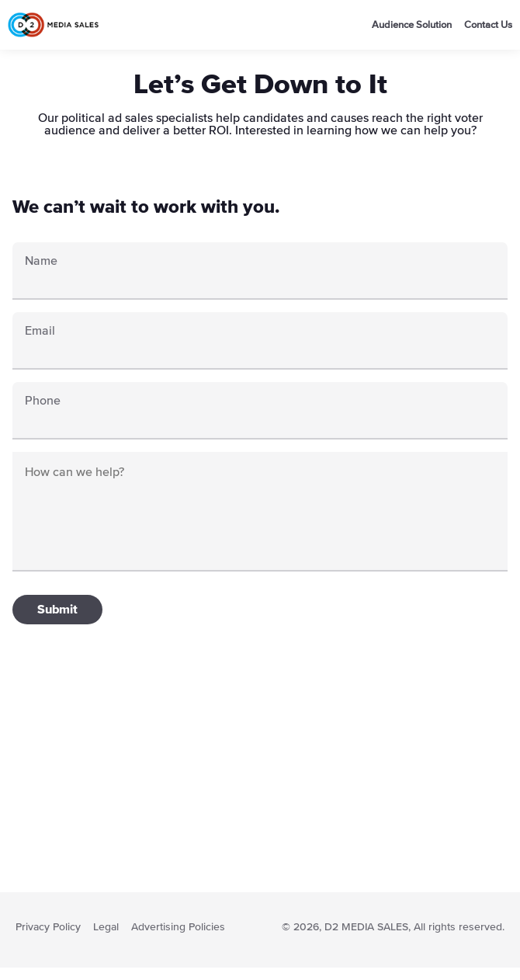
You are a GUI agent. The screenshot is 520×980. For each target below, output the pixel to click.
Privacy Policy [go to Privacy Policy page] (48, 927)
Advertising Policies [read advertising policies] (178, 927)
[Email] (260, 349)
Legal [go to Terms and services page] (106, 927)
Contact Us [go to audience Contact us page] (488, 25)
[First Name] (260, 280)
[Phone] (260, 419)
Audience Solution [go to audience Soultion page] (412, 25)
